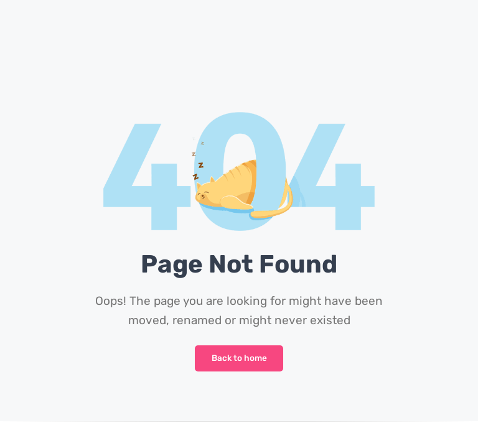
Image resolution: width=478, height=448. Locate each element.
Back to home (239, 358)
